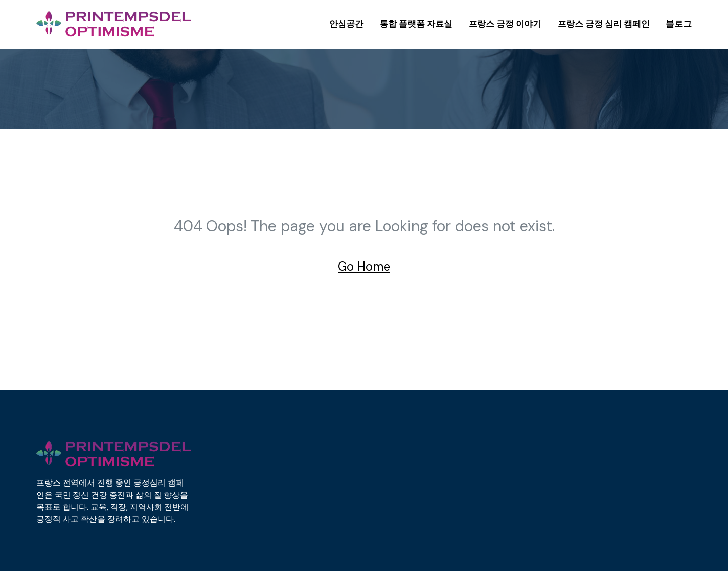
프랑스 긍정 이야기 (505, 24)
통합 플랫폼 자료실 (416, 24)
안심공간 (346, 24)
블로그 (679, 24)
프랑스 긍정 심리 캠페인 (604, 24)
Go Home (364, 266)
